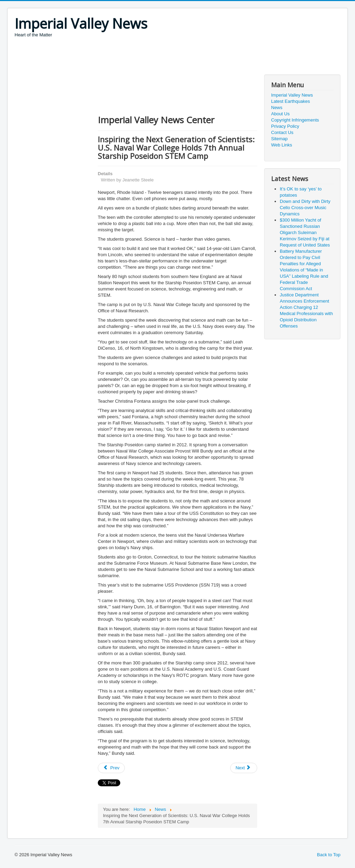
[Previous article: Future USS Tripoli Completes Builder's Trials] (111, 768)
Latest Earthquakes (291, 101)
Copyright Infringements (295, 120)
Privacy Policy (285, 126)
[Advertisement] (141, 57)
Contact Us (282, 132)
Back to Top (329, 855)
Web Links (282, 145)
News (277, 108)
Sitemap (279, 139)
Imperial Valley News (292, 95)
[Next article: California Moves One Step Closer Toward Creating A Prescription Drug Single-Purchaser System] (244, 768)
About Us (280, 114)
